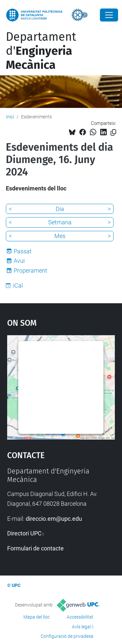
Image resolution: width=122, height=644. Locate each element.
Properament (30, 270)
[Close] (109, 15)
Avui (19, 261)
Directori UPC (24, 533)
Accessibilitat (80, 617)
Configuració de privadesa (67, 636)
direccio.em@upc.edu (54, 519)
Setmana (60, 222)
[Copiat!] (113, 133)
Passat (23, 251)
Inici (10, 117)
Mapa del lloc (37, 617)
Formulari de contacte (35, 548)
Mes (60, 236)
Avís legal (81, 627)
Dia (60, 209)
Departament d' (41, 51)
